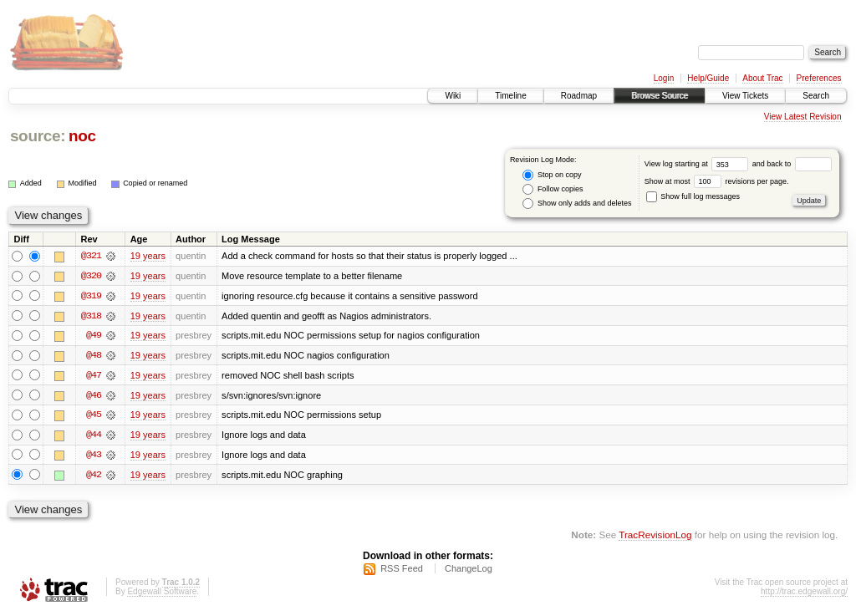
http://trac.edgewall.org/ (804, 594)
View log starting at (698, 164)
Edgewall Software (162, 594)
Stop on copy (552, 175)
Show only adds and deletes (577, 204)
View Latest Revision (803, 117)
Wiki (453, 96)
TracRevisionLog (655, 537)
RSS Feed (402, 571)
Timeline (510, 96)
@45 (94, 416)
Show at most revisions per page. (717, 181)
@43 (94, 456)
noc (82, 136)
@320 (91, 276)
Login (664, 78)
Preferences (819, 78)
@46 (94, 396)
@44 (94, 436)
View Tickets (745, 96)
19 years (148, 256)
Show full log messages (693, 196)
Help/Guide (708, 78)
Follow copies (553, 189)
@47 (94, 376)
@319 (91, 296)
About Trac (762, 78)
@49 (94, 336)
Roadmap (579, 96)
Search (816, 96)
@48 (94, 356)
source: (38, 136)
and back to (792, 164)
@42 (94, 476)
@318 (91, 316)
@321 (91, 256)
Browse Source (660, 96)
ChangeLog (469, 571)
